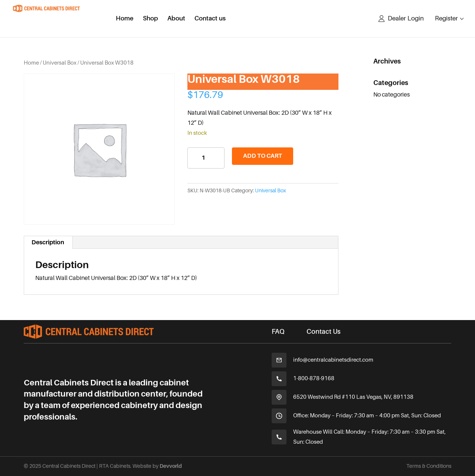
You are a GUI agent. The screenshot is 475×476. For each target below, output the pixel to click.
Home (125, 19)
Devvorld (171, 466)
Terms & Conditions (429, 466)
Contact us (210, 19)
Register (446, 18)
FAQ (278, 332)
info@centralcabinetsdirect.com (333, 360)
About (176, 19)
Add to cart (263, 156)
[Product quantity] (206, 158)
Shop (150, 19)
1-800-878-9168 (314, 378)
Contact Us (324, 332)
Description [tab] (48, 242)
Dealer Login (406, 18)
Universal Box (60, 63)
